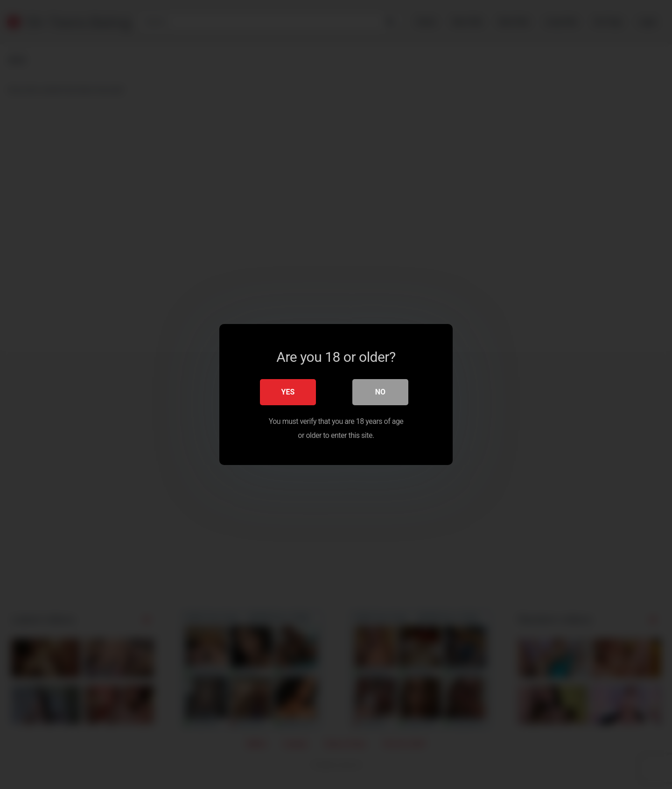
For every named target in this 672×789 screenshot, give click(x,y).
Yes (288, 392)
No (380, 392)
